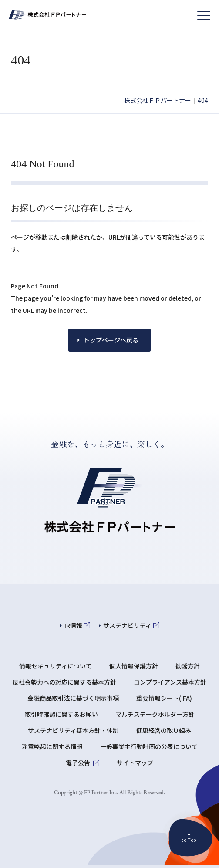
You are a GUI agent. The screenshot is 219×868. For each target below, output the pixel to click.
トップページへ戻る (111, 340)
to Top (189, 839)
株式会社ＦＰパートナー (158, 100)
